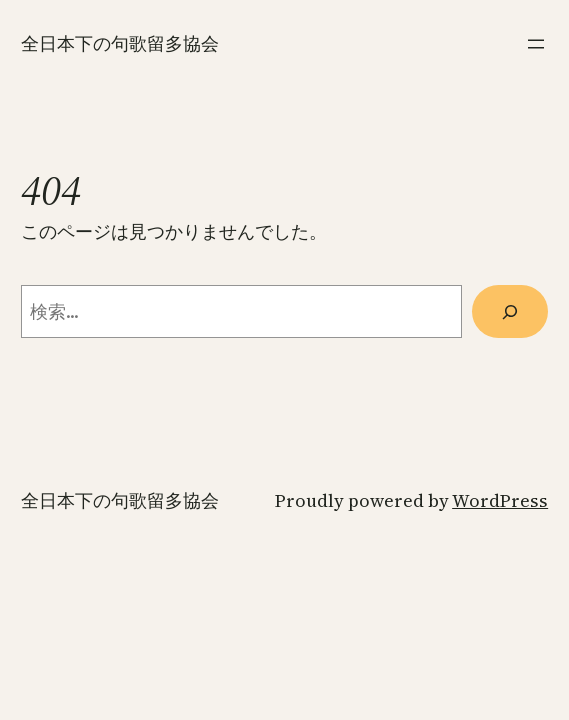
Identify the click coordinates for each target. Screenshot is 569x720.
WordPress (500, 500)
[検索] (510, 311)
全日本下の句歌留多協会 (120, 43)
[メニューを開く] (536, 44)
